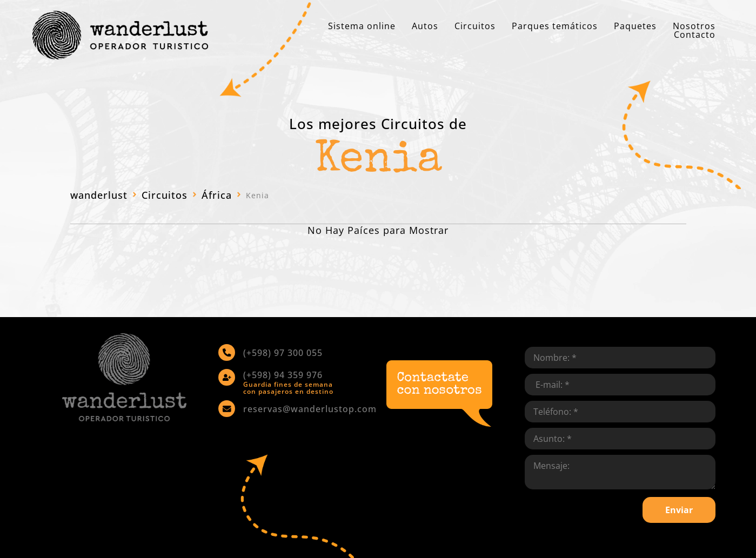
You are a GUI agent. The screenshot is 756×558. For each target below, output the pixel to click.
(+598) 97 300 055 (282, 352)
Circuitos (165, 195)
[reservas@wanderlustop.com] (226, 408)
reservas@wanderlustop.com (309, 408)
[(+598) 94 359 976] (226, 377)
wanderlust (99, 195)
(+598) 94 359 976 (282, 374)
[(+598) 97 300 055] (226, 352)
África (217, 195)
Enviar (679, 510)
